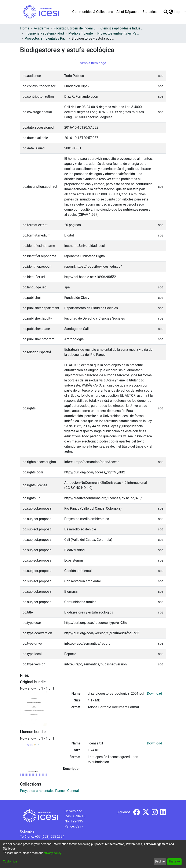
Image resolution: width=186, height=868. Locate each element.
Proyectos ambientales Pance (118, 33)
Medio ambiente (81, 33)
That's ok (174, 861)
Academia (41, 28)
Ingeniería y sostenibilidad (44, 33)
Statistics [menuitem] (149, 12)
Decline (160, 861)
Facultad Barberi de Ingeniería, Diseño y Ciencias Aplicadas (75, 28)
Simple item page (93, 63)
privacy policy (52, 853)
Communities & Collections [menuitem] (93, 12)
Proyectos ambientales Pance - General (46, 38)
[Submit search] (166, 12)
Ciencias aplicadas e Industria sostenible (121, 28)
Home (25, 28)
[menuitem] (128, 12)
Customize (10, 861)
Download (155, 693)
